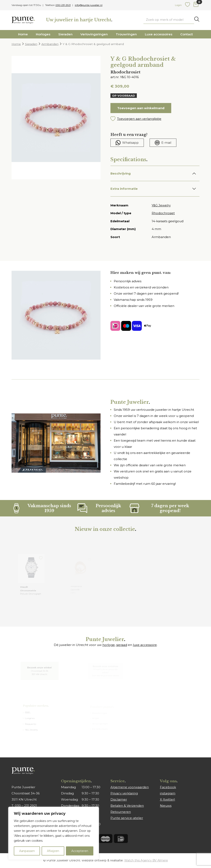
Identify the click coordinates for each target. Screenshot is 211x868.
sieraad (122, 645)
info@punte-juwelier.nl (89, 5)
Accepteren (80, 851)
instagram (168, 793)
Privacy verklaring (124, 793)
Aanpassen (27, 851)
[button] (155, 119)
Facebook (168, 787)
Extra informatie (124, 189)
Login (178, 5)
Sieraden (65, 34)
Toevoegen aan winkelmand (141, 108)
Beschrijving (121, 173)
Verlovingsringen (94, 34)
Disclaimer (119, 799)
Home (23, 34)
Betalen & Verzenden (127, 806)
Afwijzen (53, 851)
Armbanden (50, 44)
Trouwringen (126, 34)
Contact (187, 34)
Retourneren (121, 812)
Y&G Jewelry (161, 205)
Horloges (43, 34)
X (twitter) (168, 799)
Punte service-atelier (127, 818)
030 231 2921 (63, 5)
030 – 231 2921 (26, 806)
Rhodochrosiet (163, 213)
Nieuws (166, 806)
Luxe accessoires (159, 34)
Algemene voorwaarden (130, 787)
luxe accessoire (145, 645)
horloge (109, 645)
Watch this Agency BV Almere (146, 860)
